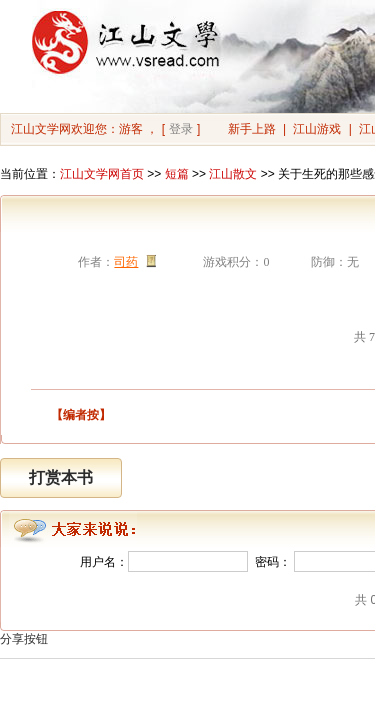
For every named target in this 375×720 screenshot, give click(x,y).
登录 (181, 129)
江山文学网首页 (102, 174)
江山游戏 (317, 129)
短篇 (177, 174)
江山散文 (233, 174)
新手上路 (252, 129)
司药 (126, 262)
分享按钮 (24, 639)
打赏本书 (61, 477)
